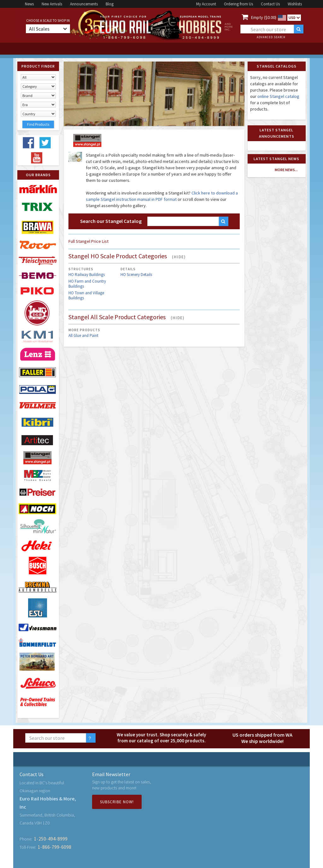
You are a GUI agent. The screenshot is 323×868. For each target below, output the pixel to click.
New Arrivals (52, 4)
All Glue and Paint (83, 336)
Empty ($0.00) (264, 17)
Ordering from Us (238, 4)
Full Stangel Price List (88, 241)
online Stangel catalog (278, 96)
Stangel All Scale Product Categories (126, 317)
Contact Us (270, 4)
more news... (286, 170)
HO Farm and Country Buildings (87, 284)
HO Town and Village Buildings (86, 296)
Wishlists (295, 4)
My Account (206, 4)
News (29, 4)
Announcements (84, 4)
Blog (110, 4)
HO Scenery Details (136, 275)
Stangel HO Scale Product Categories (127, 256)
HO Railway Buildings (87, 275)
